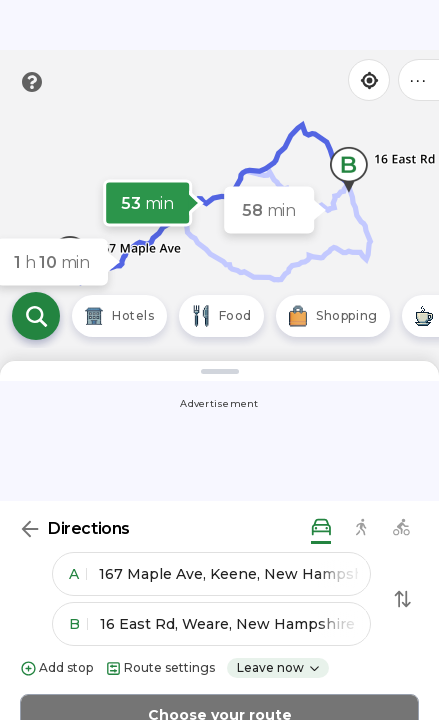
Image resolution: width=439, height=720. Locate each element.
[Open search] (36, 316)
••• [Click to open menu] (419, 79)
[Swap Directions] (403, 599)
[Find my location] (369, 80)
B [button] (78, 624)
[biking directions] (401, 528)
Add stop (56, 668)
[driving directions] (321, 528)
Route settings (160, 668)
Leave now (279, 667)
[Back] (30, 529)
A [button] (78, 574)
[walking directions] (361, 528)
